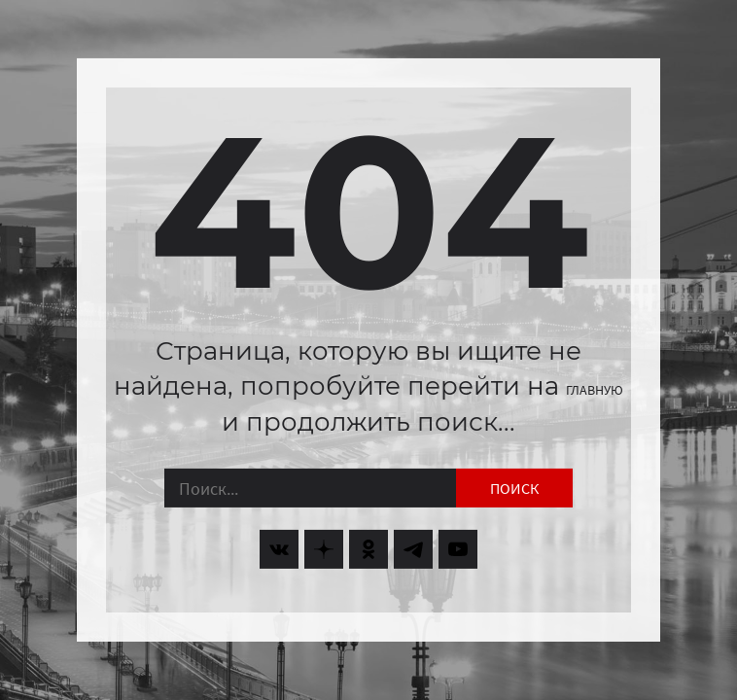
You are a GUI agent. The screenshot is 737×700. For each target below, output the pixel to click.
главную (595, 390)
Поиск (514, 488)
